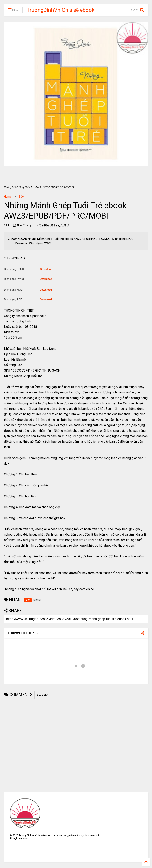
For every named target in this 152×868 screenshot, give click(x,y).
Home (8, 197)
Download (46, 269)
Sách (22, 197)
